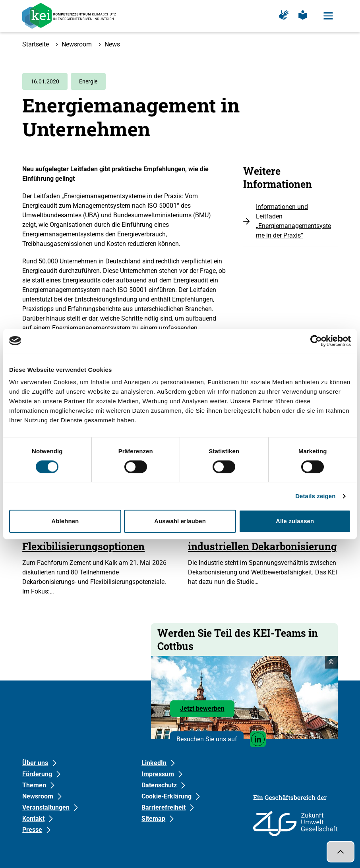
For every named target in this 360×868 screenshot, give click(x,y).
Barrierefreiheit (164, 807)
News (112, 44)
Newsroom (77, 44)
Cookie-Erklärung (166, 796)
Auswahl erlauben (180, 521)
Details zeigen (315, 496)
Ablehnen (65, 521)
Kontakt (33, 819)
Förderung (37, 774)
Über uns (35, 763)
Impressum (158, 774)
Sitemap (153, 819)
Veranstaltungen (46, 807)
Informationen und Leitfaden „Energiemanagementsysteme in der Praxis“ (293, 221)
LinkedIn (154, 763)
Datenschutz (159, 785)
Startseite (36, 44)
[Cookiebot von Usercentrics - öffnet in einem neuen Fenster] (316, 341)
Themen (34, 785)
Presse (32, 830)
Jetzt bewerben (207, 711)
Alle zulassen (295, 521)
